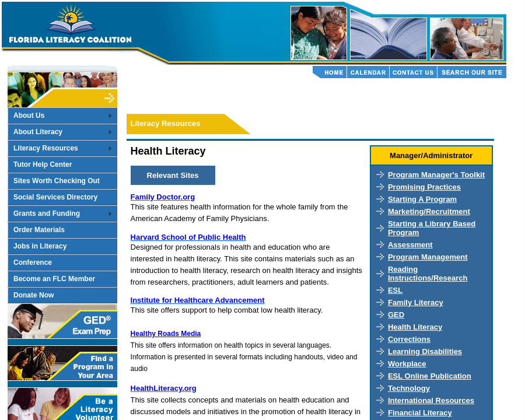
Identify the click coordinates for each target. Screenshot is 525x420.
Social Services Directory (55, 197)
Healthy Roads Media (166, 334)
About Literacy (38, 132)
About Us (29, 116)
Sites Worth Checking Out (57, 181)
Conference (33, 262)
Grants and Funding (47, 213)
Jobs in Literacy (40, 246)
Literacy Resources (46, 148)
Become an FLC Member (54, 279)
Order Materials (39, 230)
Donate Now (34, 295)
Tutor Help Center (43, 164)
